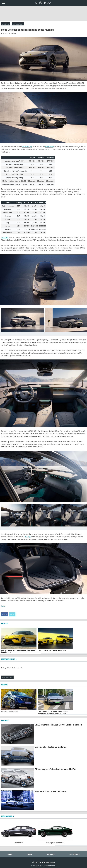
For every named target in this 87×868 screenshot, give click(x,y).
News (29, 854)
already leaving (50, 147)
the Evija (28, 537)
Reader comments (9, 659)
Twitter (12, 614)
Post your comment (18, 24)
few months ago (27, 147)
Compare (51, 854)
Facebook (5, 614)
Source (3, 606)
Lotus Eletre (5, 237)
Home (10, 854)
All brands (75, 854)
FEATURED (5, 720)
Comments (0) (6, 24)
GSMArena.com (49, 866)
